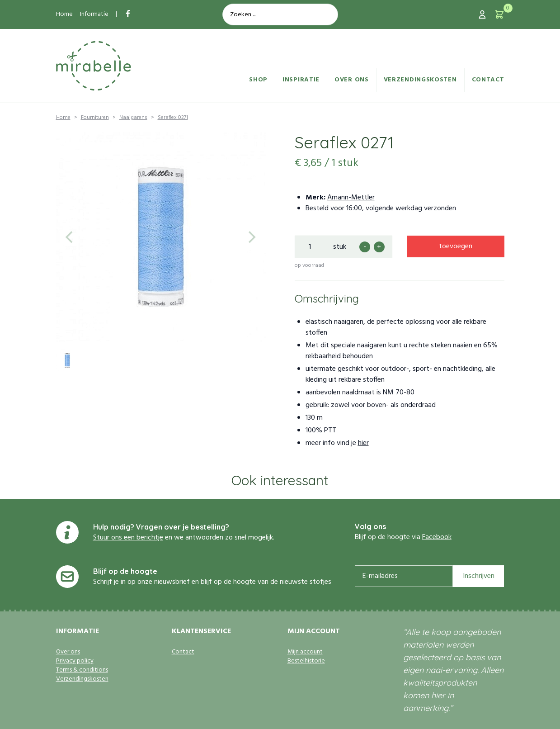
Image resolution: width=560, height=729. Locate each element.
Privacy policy (75, 661)
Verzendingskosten (420, 80)
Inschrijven (479, 576)
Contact (488, 80)
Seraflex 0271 (173, 118)
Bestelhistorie (306, 661)
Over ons (352, 80)
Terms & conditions (82, 670)
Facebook (437, 537)
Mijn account (305, 652)
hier (363, 443)
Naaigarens (133, 118)
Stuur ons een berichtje (128, 538)
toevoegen (456, 246)
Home (64, 14)
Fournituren (95, 118)
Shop (258, 80)
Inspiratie (301, 80)
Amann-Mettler (351, 198)
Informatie (94, 14)
